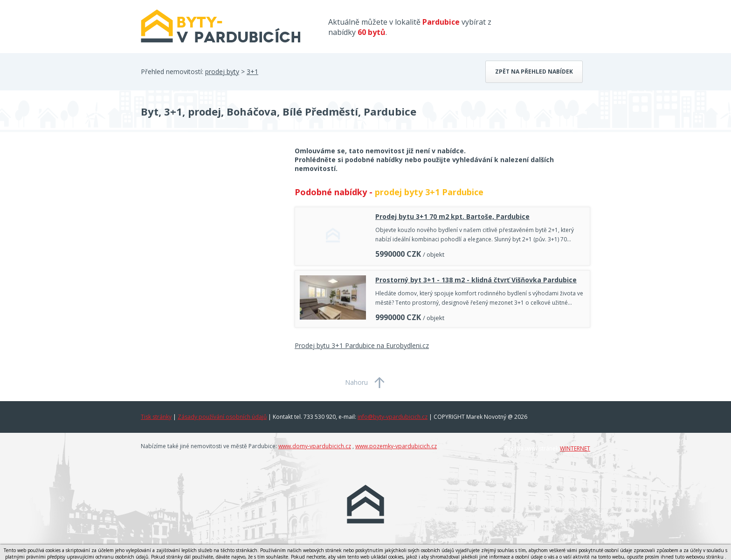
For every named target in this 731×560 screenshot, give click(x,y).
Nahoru (356, 382)
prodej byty (222, 72)
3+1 (252, 72)
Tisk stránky (156, 417)
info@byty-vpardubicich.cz (393, 417)
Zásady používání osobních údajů (222, 417)
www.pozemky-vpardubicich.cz (396, 446)
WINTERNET (575, 448)
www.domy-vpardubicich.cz (315, 446)
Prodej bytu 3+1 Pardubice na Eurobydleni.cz (362, 345)
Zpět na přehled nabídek (534, 72)
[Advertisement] (211, 221)
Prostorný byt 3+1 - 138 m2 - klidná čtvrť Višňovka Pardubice (476, 280)
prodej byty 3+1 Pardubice (429, 192)
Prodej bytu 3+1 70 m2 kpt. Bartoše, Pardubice (452, 216)
